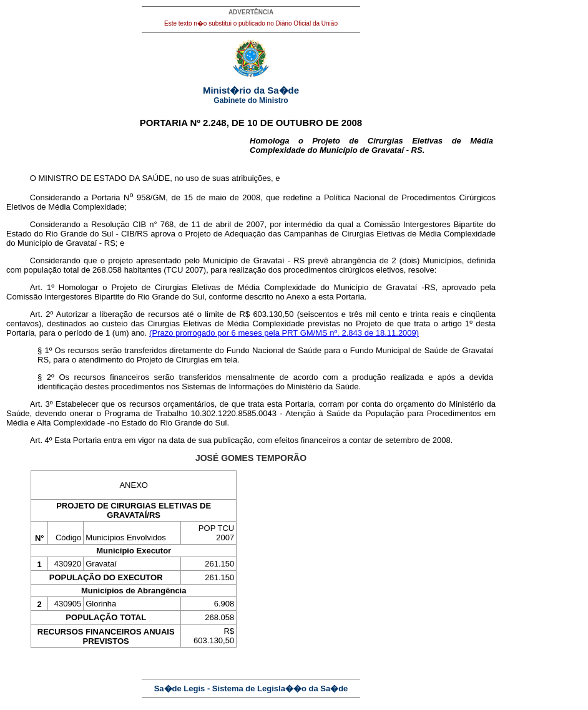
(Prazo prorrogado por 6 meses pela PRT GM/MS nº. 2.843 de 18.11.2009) (284, 333)
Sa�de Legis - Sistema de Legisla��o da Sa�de (251, 688)
